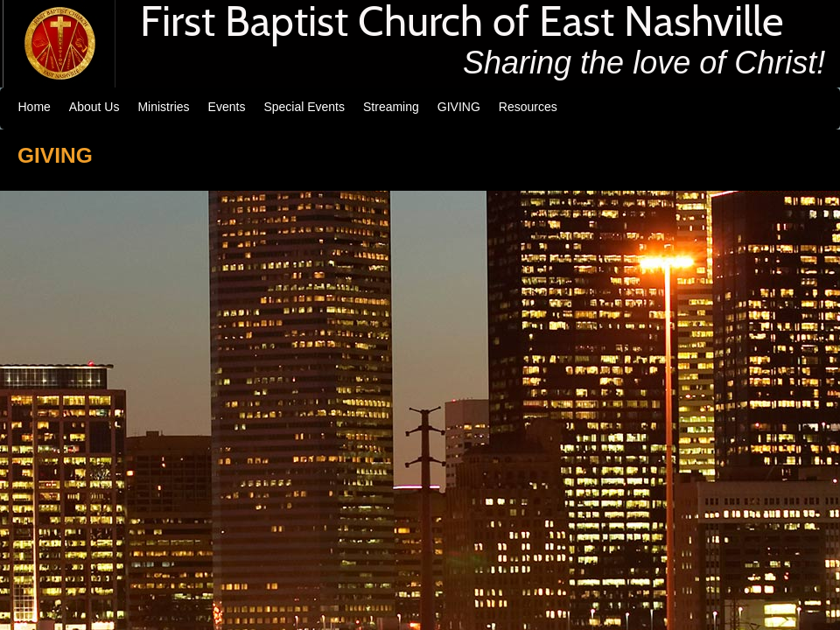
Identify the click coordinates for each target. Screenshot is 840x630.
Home (35, 107)
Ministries (163, 107)
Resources (528, 107)
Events (227, 107)
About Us (94, 107)
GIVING (459, 107)
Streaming (391, 107)
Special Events (304, 107)
